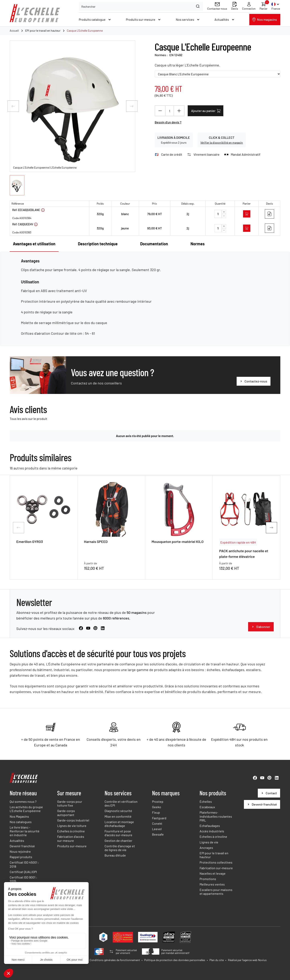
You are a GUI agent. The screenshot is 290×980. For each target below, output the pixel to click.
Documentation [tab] (154, 244)
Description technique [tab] (98, 244)
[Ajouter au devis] (269, 214)
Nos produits (213, 793)
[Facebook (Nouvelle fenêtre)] (81, 636)
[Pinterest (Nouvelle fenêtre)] (95, 636)
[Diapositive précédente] (13, 106)
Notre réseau (23, 793)
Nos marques (166, 793)
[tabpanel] (145, 297)
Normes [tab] (198, 244)
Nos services (118, 793)
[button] (17, 185)
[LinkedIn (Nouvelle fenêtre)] (103, 636)
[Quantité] (170, 111)
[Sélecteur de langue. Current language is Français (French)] (276, 6)
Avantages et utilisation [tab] (34, 244)
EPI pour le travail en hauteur (43, 31)
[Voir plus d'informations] (43, 210)
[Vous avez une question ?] (254, 389)
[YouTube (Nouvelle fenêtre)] (88, 636)
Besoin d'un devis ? (168, 122)
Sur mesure (69, 793)
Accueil (14, 31)
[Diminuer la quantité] (160, 111)
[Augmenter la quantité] (179, 111)
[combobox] (141, 6)
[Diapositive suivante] (132, 106)
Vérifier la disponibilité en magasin (222, 143)
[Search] (198, 6)
